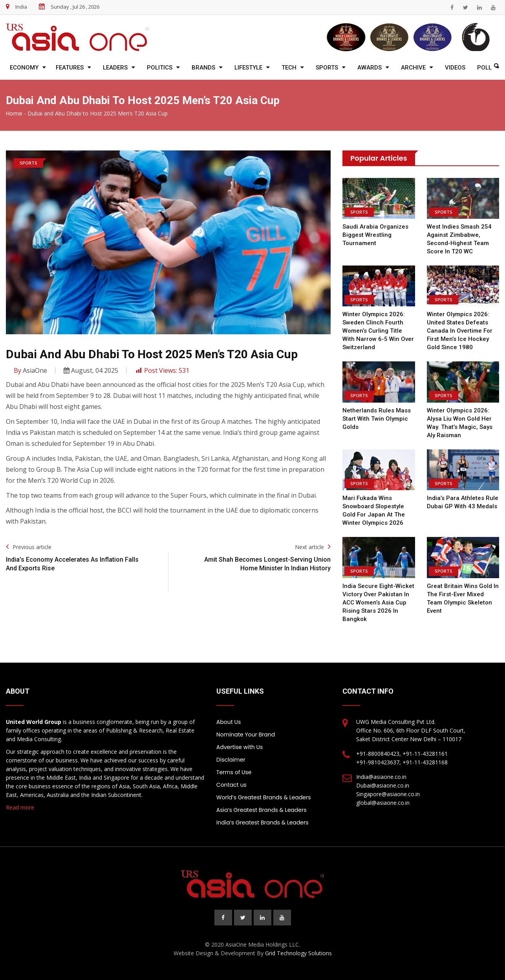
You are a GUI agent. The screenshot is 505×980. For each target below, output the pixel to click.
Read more (20, 807)
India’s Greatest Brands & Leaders (263, 822)
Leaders (115, 68)
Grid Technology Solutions (298, 953)
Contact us (231, 785)
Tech (289, 68)
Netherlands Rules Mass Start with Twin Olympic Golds (377, 419)
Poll (484, 68)
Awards (370, 68)
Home (14, 114)
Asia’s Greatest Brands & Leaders (262, 810)
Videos (455, 68)
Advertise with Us (240, 747)
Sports (327, 68)
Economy (24, 68)
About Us (229, 722)
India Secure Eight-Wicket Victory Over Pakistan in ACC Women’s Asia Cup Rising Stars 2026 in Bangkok (378, 603)
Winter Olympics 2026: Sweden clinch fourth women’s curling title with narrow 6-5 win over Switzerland (378, 331)
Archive (413, 68)
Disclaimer (231, 760)
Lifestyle (248, 68)
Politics (160, 68)
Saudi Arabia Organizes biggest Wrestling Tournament (375, 235)
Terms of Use (234, 772)
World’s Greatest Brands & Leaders (264, 797)
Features (70, 68)
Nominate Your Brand (246, 735)
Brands (203, 68)
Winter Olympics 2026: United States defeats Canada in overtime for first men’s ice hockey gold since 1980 (460, 331)
